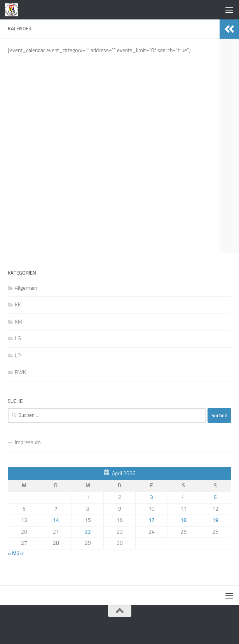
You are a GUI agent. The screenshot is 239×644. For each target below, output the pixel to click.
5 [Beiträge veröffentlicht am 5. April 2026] (215, 497)
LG (18, 339)
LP (18, 356)
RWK (20, 372)
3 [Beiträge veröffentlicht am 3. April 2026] (152, 497)
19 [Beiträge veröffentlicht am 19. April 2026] (215, 520)
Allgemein (26, 288)
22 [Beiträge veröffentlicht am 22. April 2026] (88, 532)
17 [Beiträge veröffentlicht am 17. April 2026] (152, 520)
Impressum (28, 442)
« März (16, 554)
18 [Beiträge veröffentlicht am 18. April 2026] (183, 520)
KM (19, 322)
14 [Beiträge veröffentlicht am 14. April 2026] (56, 520)
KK (18, 305)
